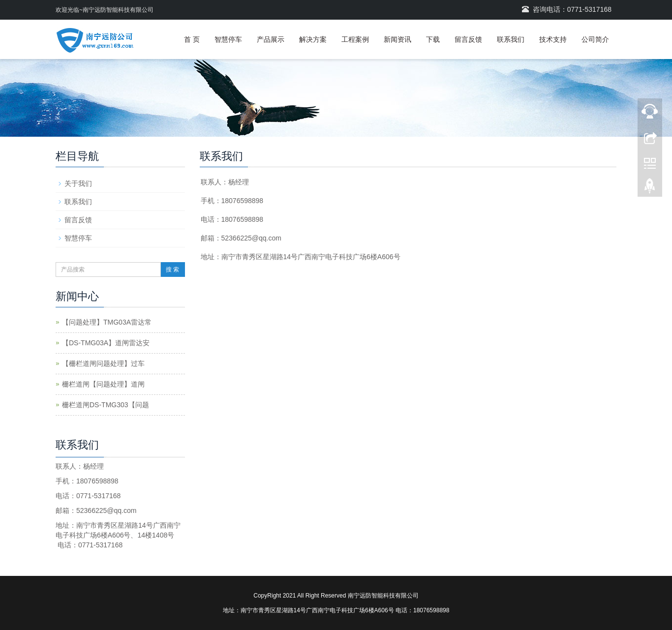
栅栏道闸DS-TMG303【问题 (106, 405)
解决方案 (313, 39)
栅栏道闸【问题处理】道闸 (103, 384)
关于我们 (78, 183)
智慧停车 (228, 39)
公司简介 (595, 39)
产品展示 (271, 39)
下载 (433, 39)
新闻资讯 (397, 39)
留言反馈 (468, 39)
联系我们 (511, 39)
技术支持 (553, 39)
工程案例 (355, 39)
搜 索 (172, 270)
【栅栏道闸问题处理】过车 (103, 363)
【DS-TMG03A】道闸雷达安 (106, 343)
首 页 (192, 39)
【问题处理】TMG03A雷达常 (107, 322)
